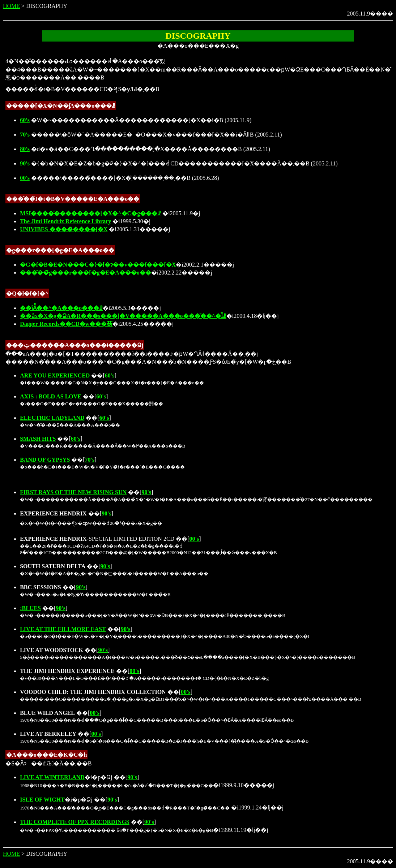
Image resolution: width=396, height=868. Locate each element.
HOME (11, 6)
